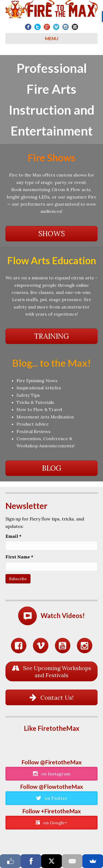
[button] (51, 234)
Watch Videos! (63, 615)
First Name (19, 557)
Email (13, 536)
